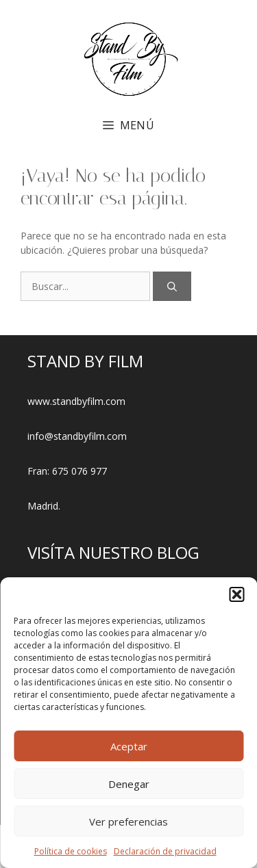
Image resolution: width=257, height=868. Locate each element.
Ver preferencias (128, 821)
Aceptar (129, 746)
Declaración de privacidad (165, 851)
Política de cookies (71, 851)
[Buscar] (172, 286)
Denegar (129, 784)
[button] (236, 594)
